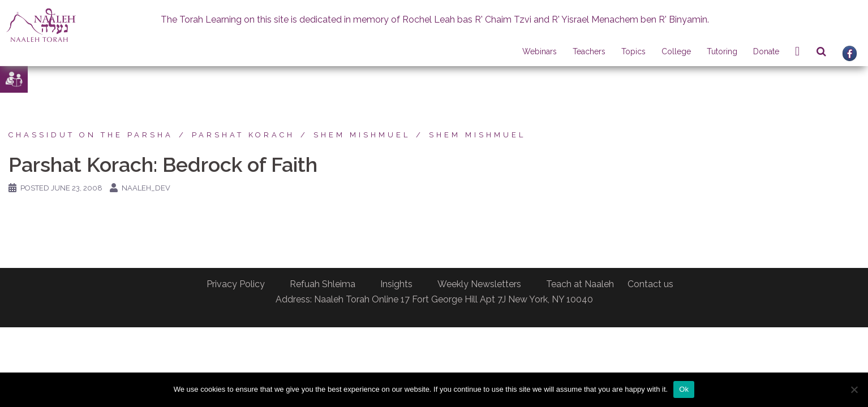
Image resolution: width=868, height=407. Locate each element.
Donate (766, 51)
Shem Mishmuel (362, 135)
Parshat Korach (243, 135)
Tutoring (722, 51)
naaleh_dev (146, 188)
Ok (684, 389)
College (676, 51)
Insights (396, 284)
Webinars (540, 51)
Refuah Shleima (323, 284)
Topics (633, 51)
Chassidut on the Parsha (91, 135)
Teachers (589, 51)
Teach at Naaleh (580, 284)
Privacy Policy (236, 284)
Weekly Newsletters (479, 284)
